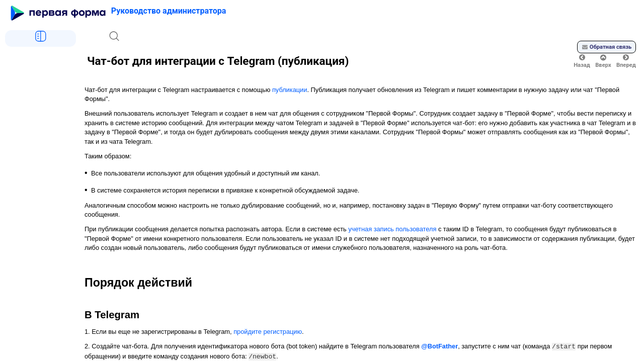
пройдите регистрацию (268, 332)
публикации (290, 90)
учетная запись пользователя (392, 229)
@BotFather (439, 346)
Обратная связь (607, 47)
